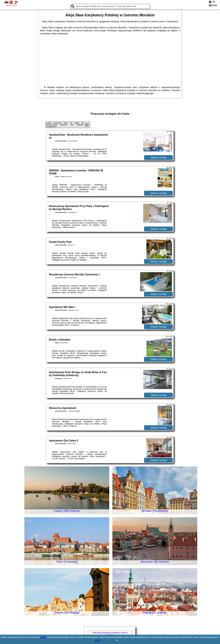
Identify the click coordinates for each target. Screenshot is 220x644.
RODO (98, 641)
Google (43, 637)
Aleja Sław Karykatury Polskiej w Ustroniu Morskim (110, 634)
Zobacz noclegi (158, 157)
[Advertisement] (110, 59)
